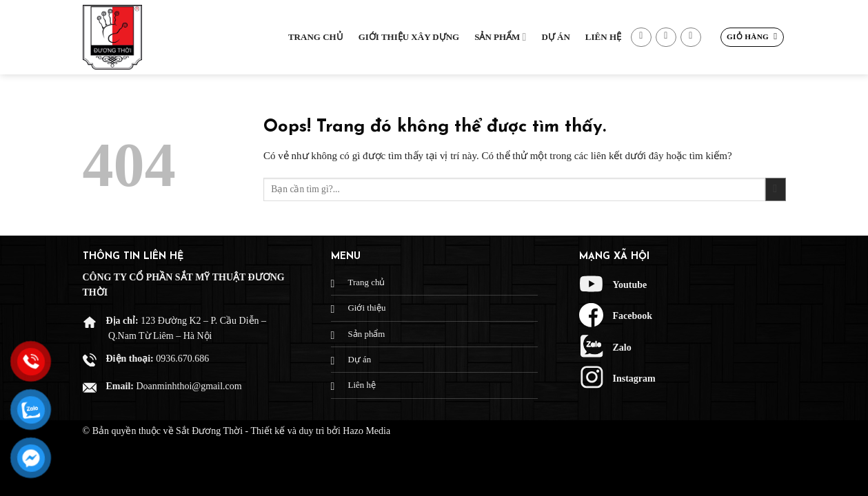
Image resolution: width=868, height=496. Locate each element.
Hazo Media (366, 431)
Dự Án (555, 37)
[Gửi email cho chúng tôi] (666, 38)
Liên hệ (603, 37)
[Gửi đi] (776, 190)
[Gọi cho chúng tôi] (691, 38)
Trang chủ (316, 37)
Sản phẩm (500, 37)
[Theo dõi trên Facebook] (641, 38)
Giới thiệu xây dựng (409, 37)
